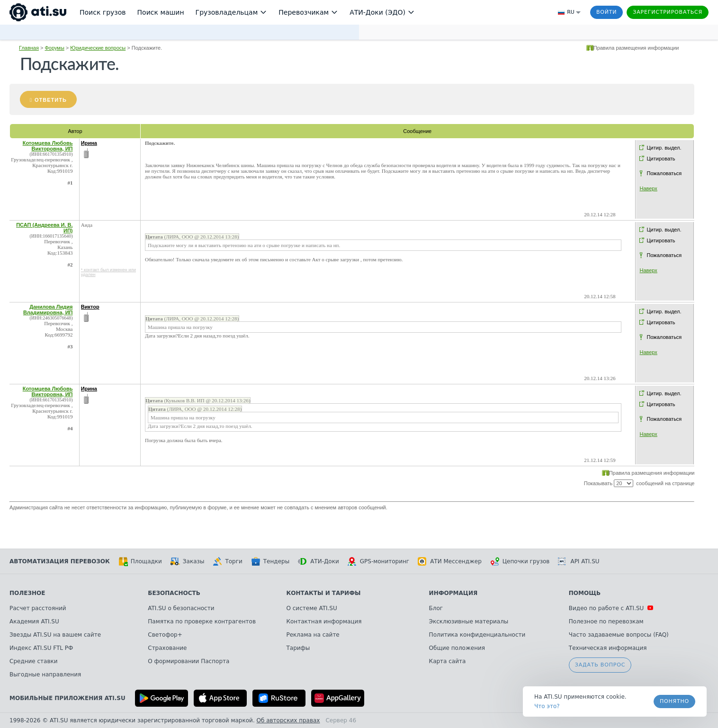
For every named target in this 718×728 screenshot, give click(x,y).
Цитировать (661, 159)
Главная (29, 48)
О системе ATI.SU (312, 608)
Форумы (54, 48)
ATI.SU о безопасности (181, 608)
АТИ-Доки (319, 561)
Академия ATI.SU (34, 621)
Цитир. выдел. (664, 148)
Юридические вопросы (98, 48)
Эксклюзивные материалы (469, 621)
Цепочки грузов (520, 561)
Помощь (585, 593)
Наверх (648, 188)
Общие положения (457, 648)
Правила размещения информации (636, 48)
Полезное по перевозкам (606, 621)
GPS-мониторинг (378, 561)
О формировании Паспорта (188, 661)
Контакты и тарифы (324, 593)
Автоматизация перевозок (60, 561)
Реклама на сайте (313, 635)
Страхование (167, 648)
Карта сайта (448, 661)
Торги (227, 561)
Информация (453, 593)
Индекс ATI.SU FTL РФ (41, 648)
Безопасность (174, 593)
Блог (436, 608)
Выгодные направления (45, 675)
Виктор (90, 307)
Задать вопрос (600, 665)
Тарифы (298, 648)
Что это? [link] (547, 706)
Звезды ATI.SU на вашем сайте (55, 635)
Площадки (140, 561)
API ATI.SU (579, 561)
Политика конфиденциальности (477, 635)
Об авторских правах (288, 720)
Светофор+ (165, 635)
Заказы (188, 561)
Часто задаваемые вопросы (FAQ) (619, 635)
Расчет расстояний (38, 608)
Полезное (27, 593)
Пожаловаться (664, 173)
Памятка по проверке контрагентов (202, 621)
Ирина (89, 143)
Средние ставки (34, 661)
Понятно (674, 701)
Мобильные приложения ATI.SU (67, 698)
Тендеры (270, 561)
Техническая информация (608, 648)
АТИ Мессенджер (450, 561)
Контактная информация (324, 621)
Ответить (51, 100)
